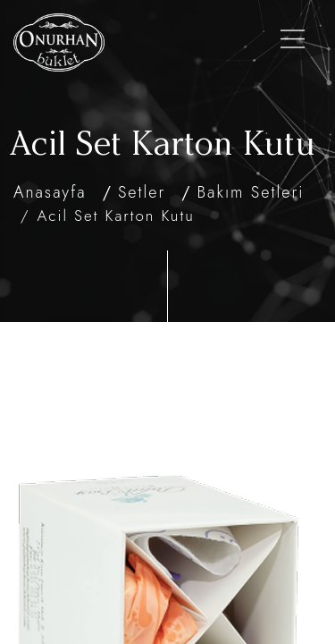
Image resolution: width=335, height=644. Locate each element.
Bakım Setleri (251, 192)
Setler (142, 192)
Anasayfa (50, 192)
